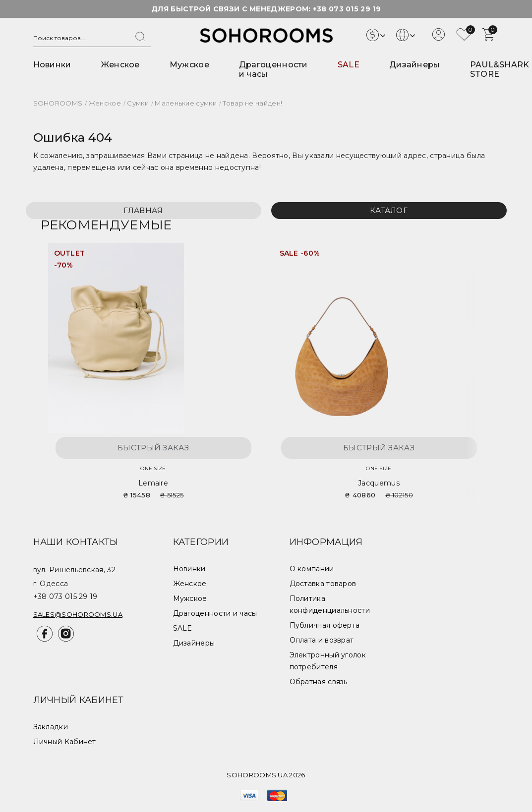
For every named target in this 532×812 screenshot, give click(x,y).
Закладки (51, 727)
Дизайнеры (415, 65)
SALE (349, 65)
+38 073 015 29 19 (347, 9)
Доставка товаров (323, 584)
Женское (120, 65)
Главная (143, 210)
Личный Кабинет (65, 742)
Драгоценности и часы (215, 613)
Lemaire (153, 483)
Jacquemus (379, 483)
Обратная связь (319, 682)
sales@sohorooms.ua (78, 614)
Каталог (389, 210)
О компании (312, 569)
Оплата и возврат (322, 640)
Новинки (52, 65)
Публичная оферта (325, 625)
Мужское (189, 65)
